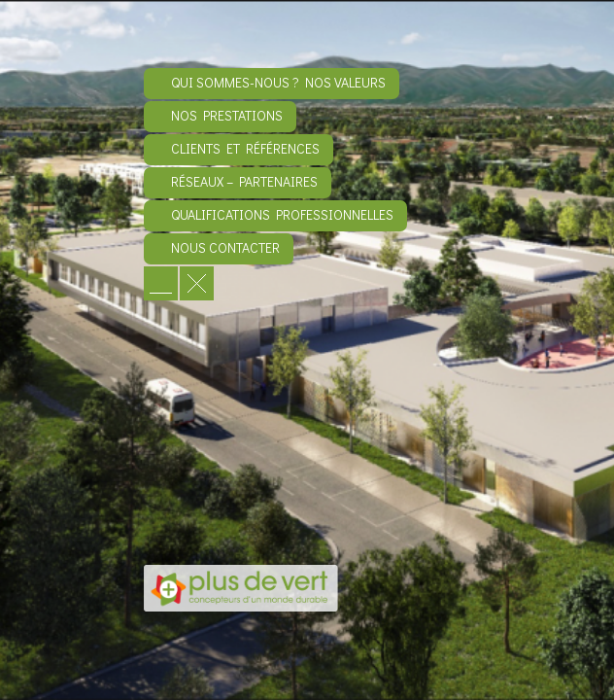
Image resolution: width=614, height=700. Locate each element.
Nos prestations (227, 115)
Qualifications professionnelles (282, 214)
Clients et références (245, 148)
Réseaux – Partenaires (244, 181)
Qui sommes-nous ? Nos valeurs (278, 82)
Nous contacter (225, 247)
